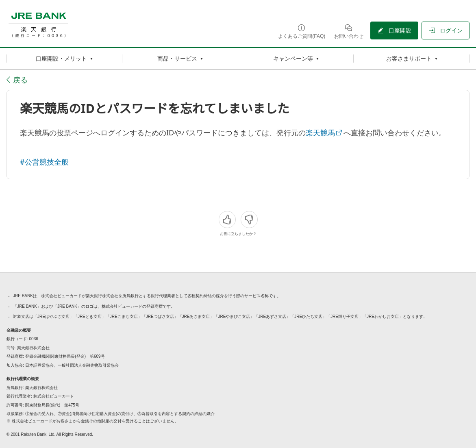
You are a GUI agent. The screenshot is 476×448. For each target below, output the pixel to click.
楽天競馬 (320, 133)
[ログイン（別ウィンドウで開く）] (446, 30)
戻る (20, 80)
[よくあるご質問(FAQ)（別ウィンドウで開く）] (302, 31)
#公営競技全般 (44, 162)
